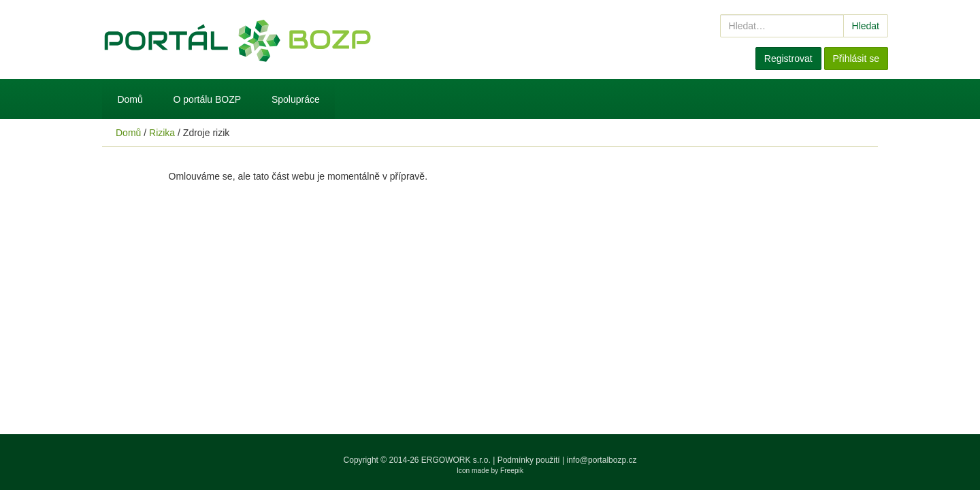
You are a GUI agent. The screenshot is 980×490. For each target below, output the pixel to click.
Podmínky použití (529, 460)
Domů (130, 99)
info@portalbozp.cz (602, 460)
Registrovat (788, 59)
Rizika (162, 133)
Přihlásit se (856, 59)
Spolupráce (296, 99)
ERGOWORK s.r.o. (457, 460)
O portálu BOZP (208, 99)
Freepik (512, 471)
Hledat (866, 26)
